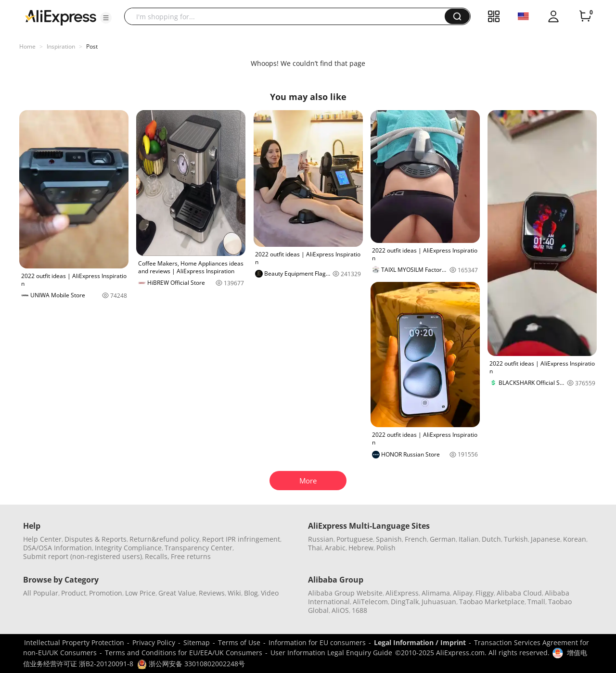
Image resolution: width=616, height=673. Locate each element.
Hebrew (361, 548)
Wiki (234, 593)
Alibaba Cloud (519, 593)
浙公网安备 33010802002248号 (191, 664)
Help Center (42, 539)
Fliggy (485, 593)
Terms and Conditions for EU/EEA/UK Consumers (184, 653)
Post (92, 46)
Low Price (140, 593)
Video (270, 593)
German (443, 539)
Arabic (335, 548)
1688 (359, 610)
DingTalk (405, 602)
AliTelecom (370, 602)
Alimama (436, 593)
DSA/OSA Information (58, 548)
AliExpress (402, 593)
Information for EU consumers (317, 642)
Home (27, 46)
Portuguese (355, 539)
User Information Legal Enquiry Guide (331, 653)
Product (74, 593)
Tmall (536, 602)
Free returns (191, 556)
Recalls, (157, 556)
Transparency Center (199, 548)
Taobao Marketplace (492, 602)
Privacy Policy (154, 642)
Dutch (491, 539)
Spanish (389, 539)
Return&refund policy (164, 539)
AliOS (340, 610)
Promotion (106, 593)
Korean (575, 539)
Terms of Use (239, 642)
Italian (469, 539)
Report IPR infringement (241, 539)
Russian (321, 539)
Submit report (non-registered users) (83, 556)
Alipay (463, 593)
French (416, 539)
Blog (251, 593)
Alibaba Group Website (345, 593)
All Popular (41, 593)
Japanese (545, 539)
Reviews (212, 593)
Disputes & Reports (96, 539)
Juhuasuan (439, 602)
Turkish (516, 539)
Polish (386, 548)
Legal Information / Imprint (420, 642)
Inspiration (61, 46)
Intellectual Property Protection (74, 642)
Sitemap (197, 642)
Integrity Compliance (128, 548)
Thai (315, 548)
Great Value (177, 593)
